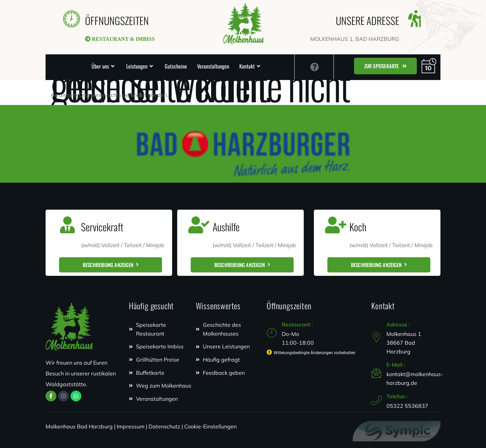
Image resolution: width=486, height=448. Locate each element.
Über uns (100, 66)
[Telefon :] (376, 400)
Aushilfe (226, 227)
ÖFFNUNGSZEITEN (117, 20)
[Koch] (336, 225)
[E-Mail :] (376, 373)
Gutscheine (176, 66)
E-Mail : (396, 365)
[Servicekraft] (67, 225)
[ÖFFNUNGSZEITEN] (72, 19)
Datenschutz (164, 426)
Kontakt (247, 66)
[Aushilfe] (199, 225)
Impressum (131, 426)
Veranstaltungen (213, 66)
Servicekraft (102, 227)
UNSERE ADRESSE (368, 20)
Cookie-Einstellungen (210, 426)
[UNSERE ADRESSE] (414, 19)
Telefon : (397, 396)
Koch (358, 227)
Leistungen (137, 66)
